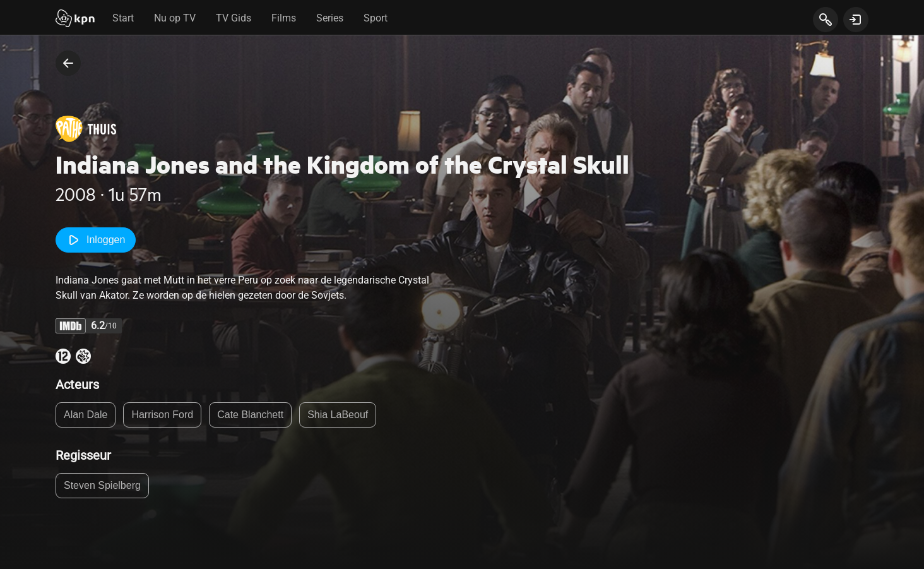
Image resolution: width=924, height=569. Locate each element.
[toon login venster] (856, 20)
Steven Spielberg (102, 485)
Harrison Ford (162, 415)
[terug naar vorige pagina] (68, 63)
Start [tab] (123, 18)
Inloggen (96, 240)
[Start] (75, 20)
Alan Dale (86, 415)
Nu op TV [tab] (175, 18)
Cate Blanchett (250, 415)
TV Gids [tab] (234, 18)
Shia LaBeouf (338, 415)
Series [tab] (330, 18)
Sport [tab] (376, 18)
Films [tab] (284, 18)
